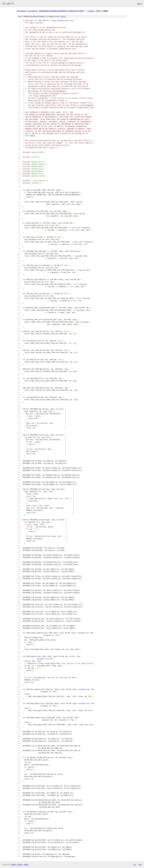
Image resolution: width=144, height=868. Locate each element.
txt (135, 864)
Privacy (20, 864)
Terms (26, 864)
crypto (91, 11)
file (63, 16)
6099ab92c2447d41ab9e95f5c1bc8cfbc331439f (61, 11)
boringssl (21, 11)
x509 (98, 11)
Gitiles (14, 864)
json (140, 864)
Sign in (139, 4)
